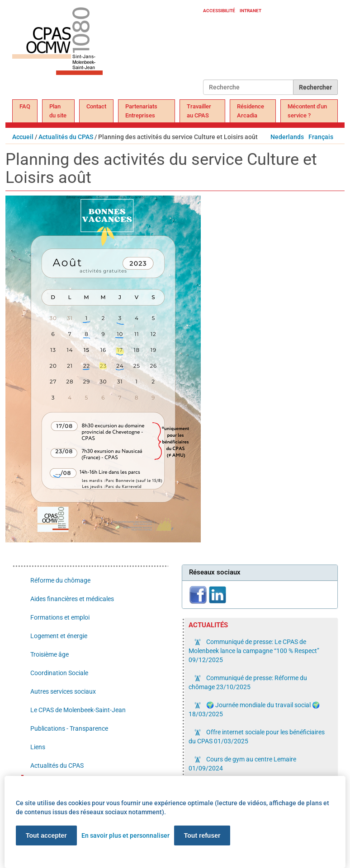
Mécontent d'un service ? (307, 111)
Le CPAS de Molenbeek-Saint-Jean (78, 710)
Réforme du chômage (60, 580)
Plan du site (58, 111)
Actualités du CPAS (66, 137)
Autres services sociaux (63, 691)
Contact (96, 106)
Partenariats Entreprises (141, 111)
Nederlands (287, 137)
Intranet (251, 11)
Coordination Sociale (59, 673)
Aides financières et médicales (72, 599)
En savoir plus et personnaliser (125, 835)
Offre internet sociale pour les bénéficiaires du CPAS (257, 737)
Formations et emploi (60, 617)
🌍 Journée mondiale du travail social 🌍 (254, 709)
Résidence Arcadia (251, 111)
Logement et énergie (59, 636)
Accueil (23, 137)
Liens (38, 747)
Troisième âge (50, 654)
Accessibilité (219, 11)
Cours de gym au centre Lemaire (242, 764)
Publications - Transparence (69, 728)
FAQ (25, 106)
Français (321, 137)
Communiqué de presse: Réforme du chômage (248, 682)
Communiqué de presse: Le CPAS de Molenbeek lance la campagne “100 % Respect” (254, 651)
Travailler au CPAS (199, 111)
